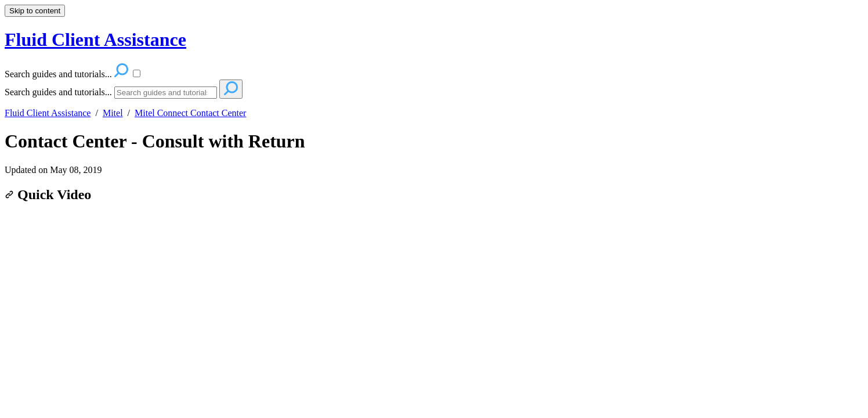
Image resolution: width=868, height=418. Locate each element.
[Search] (166, 93)
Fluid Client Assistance (48, 113)
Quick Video (48, 194)
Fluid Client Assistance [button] (95, 39)
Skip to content (35, 11)
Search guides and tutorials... (58, 92)
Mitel (113, 113)
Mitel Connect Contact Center (190, 113)
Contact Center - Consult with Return (155, 141)
